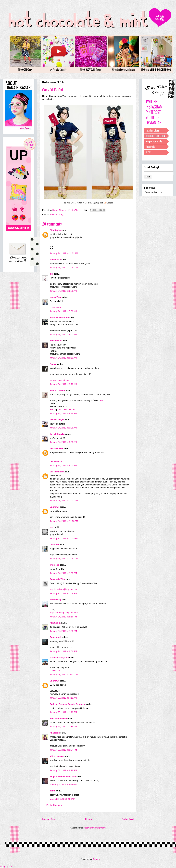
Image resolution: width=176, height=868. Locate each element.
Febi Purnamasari (59, 718)
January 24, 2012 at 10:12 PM (64, 675)
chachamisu (56, 341)
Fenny (53, 364)
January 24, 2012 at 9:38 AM (63, 428)
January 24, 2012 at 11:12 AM (64, 501)
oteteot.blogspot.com (60, 380)
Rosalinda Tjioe (58, 579)
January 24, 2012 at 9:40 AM (63, 465)
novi (52, 527)
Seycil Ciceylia (57, 420)
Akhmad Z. (55, 623)
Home (89, 819)
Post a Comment (54, 805)
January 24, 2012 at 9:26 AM (63, 413)
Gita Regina (56, 230)
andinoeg (54, 565)
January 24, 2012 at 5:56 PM (63, 617)
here (101, 400)
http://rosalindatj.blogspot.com (64, 589)
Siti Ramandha (57, 472)
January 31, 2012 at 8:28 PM (63, 770)
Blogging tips (6, 867)
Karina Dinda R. (58, 390)
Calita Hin (55, 545)
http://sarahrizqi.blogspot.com (64, 613)
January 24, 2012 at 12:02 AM (64, 253)
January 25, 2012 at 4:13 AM (63, 698)
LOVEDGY (55, 671)
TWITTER (62, 409)
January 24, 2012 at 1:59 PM (63, 593)
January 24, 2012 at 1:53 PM (63, 573)
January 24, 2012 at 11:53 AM (64, 521)
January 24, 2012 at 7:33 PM (63, 631)
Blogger (96, 859)
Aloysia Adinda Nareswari (63, 776)
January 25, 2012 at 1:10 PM (63, 712)
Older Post (128, 819)
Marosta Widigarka (59, 658)
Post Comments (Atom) (94, 828)
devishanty (55, 260)
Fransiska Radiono (59, 317)
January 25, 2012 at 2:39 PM (63, 727)
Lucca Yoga (56, 297)
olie (51, 274)
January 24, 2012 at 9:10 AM (63, 384)
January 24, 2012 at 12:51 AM (64, 268)
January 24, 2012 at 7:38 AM (63, 311)
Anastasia (55, 733)
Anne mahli (55, 637)
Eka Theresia (56, 448)
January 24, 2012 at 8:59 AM (63, 358)
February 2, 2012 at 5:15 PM (63, 785)
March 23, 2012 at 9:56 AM (62, 799)
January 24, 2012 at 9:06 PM (63, 651)
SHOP (72, 409)
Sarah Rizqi (56, 600)
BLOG (53, 409)
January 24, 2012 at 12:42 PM (64, 559)
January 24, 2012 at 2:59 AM (63, 291)
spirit (52, 791)
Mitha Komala (57, 756)
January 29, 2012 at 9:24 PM (63, 750)
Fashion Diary (56, 215)
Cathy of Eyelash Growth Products (67, 704)
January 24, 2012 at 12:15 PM (64, 538)
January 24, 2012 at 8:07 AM (63, 335)
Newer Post (49, 819)
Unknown (55, 507)
